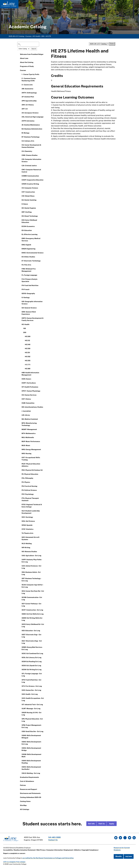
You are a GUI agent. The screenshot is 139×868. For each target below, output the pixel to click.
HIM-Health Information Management (30, 374)
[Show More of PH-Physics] (20, 482)
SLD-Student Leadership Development (31, 512)
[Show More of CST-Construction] (20, 192)
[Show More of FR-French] (20, 289)
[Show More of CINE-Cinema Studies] (20, 155)
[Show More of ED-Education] (20, 230)
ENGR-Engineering (29, 249)
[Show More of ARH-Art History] (20, 105)
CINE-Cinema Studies (30, 155)
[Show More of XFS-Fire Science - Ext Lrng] (20, 686)
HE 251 (27, 353)
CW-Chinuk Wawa (28, 196)
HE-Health (36, 36)
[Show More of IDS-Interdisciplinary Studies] (20, 407)
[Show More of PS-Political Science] (20, 490)
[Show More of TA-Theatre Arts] (20, 533)
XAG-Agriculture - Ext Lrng (31, 556)
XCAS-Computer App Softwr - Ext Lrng (33, 586)
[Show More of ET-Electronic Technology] (20, 261)
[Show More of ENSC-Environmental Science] (20, 253)
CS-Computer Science (30, 188)
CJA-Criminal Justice (29, 166)
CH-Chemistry (27, 151)
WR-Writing (26, 548)
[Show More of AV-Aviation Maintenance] (20, 125)
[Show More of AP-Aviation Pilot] (20, 97)
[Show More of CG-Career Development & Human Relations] (20, 145)
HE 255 (28, 361)
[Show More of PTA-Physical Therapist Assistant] (20, 498)
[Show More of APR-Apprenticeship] (20, 101)
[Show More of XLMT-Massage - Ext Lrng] (20, 708)
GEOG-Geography (28, 293)
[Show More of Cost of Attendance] (18, 781)
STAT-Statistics (27, 529)
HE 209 (28, 336)
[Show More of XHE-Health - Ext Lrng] (20, 694)
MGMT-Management (29, 429)
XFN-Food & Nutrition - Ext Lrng (31, 681)
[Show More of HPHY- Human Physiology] (20, 391)
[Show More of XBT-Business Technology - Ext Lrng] (20, 578)
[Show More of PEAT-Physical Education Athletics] (20, 464)
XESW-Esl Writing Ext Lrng (32, 670)
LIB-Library (26, 415)
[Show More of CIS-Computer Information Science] (20, 159)
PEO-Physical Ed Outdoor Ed (32, 470)
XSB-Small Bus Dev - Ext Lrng (32, 731)
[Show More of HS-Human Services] (20, 395)
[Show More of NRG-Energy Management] (20, 449)
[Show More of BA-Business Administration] (20, 129)
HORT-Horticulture (29, 383)
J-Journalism (26, 411)
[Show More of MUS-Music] (20, 445)
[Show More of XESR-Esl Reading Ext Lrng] (20, 661)
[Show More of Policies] (18, 785)
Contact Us (53, 840)
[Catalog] (99, 44)
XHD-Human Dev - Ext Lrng (31, 690)
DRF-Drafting (27, 212)
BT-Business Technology (31, 137)
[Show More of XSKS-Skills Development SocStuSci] (20, 767)
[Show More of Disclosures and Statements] (18, 793)
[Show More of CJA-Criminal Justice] (20, 165)
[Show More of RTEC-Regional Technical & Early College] (20, 504)
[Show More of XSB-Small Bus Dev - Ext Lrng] (20, 731)
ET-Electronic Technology (31, 261)
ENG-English (26, 245)
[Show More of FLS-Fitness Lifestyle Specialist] (20, 279)
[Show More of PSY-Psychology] (20, 494)
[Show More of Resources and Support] (18, 789)
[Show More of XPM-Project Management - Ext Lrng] (20, 725)
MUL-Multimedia (28, 437)
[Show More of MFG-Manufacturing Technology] (20, 423)
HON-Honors (26, 379)
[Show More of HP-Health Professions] (20, 387)
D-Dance (25, 204)
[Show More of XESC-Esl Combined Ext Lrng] (20, 653)
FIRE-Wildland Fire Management (29, 270)
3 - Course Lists (27, 85)
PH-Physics (26, 482)
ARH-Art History (28, 105)
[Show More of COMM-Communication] (20, 176)
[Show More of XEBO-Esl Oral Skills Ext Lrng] (20, 614)
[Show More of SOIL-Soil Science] (20, 521)
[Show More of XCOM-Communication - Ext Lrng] (20, 597)
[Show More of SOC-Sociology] (20, 517)
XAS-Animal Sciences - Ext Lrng (31, 567)
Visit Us (102, 824)
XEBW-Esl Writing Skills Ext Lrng (32, 619)
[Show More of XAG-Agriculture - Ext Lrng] (20, 555)
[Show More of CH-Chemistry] (20, 151)
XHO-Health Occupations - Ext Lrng (33, 699)
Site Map (23, 805)
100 (25, 328)
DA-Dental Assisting (29, 200)
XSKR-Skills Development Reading (31, 762)
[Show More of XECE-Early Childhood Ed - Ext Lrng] (20, 624)
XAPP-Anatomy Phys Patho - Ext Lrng (32, 561)
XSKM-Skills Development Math (31, 755)
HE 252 (28, 357)
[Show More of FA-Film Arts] (20, 265)
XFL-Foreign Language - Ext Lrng (32, 675)
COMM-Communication (30, 176)
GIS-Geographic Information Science (32, 303)
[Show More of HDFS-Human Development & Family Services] (20, 318)
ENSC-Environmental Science (33, 253)
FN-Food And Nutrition (30, 285)
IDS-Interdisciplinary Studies (32, 407)
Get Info (91, 824)
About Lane (24, 58)
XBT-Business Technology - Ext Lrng (31, 580)
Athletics (77, 850)
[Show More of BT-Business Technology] (20, 137)
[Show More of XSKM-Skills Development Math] (20, 754)
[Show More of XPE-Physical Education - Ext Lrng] (20, 719)
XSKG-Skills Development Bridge (31, 749)
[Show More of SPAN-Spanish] (20, 525)
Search (34, 49)
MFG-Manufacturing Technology (29, 424)
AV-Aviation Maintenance (31, 125)
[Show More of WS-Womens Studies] (20, 551)
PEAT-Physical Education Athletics (31, 465)
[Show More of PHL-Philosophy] (20, 478)
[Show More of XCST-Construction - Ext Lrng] (20, 610)
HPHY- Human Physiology (31, 391)
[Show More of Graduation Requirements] (18, 777)
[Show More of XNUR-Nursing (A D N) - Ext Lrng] (20, 712)
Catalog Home (25, 801)
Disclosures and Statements (30, 793)
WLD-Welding (27, 543)
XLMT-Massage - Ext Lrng (31, 709)
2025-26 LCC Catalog (16, 36)
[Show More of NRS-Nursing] (20, 453)
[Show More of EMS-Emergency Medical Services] (20, 238)
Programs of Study (27, 66)
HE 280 (28, 369)
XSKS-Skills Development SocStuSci (31, 768)
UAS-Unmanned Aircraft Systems (31, 538)
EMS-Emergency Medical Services (31, 240)
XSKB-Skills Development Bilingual (31, 737)
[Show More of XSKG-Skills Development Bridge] (20, 748)
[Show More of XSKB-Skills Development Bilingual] (20, 735)
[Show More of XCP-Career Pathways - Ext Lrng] (20, 604)
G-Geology (26, 297)
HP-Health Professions (30, 387)
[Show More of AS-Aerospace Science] (20, 113)
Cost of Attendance (27, 781)
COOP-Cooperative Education (32, 180)
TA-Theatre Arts (27, 533)
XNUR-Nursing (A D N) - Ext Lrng (31, 714)
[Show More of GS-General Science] (20, 308)
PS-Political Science (29, 490)
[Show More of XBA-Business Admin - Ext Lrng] (20, 572)
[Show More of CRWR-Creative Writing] (20, 184)
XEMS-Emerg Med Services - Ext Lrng (32, 648)
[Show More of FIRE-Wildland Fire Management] (20, 269)
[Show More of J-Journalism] (20, 411)
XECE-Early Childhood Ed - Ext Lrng (33, 625)
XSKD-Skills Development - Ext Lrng (32, 743)
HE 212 (27, 340)
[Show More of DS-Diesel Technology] (20, 216)
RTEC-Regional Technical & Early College (32, 506)
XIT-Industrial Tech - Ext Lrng (32, 704)
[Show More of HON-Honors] (20, 379)
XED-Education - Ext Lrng (31, 631)
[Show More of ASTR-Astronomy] (20, 121)
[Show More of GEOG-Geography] (20, 293)
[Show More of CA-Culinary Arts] (20, 141)
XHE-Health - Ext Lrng (30, 694)
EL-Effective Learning (30, 234)
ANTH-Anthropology (29, 93)
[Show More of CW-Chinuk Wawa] (20, 196)
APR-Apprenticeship (29, 101)
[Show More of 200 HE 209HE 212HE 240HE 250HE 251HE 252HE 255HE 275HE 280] (22, 332)
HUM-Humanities (28, 403)
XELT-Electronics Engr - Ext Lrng (32, 642)
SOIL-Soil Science (28, 521)
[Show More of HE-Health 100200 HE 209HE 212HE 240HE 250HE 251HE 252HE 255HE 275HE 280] (20, 324)
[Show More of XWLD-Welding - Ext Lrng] (20, 773)
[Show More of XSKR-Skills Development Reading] (20, 761)
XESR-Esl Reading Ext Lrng (32, 662)
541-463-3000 (55, 837)
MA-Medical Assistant (30, 419)
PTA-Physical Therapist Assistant (30, 499)
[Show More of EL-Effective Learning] (20, 234)
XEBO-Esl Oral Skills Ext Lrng (33, 614)
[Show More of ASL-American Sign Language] (20, 117)
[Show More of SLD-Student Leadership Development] (20, 511)
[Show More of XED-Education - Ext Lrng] (20, 630)
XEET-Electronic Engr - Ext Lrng (31, 636)
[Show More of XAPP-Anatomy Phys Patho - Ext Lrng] (20, 559)
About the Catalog (27, 62)
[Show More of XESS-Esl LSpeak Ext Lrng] (20, 665)
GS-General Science (29, 308)
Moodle (119, 856)
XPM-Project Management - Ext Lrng (32, 726)
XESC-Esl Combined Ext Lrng (32, 653)
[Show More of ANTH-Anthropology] (20, 93)
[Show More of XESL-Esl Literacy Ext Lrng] (20, 657)
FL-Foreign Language (29, 275)
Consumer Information (55, 850)
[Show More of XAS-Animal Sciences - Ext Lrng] (20, 566)
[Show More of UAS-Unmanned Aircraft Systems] (20, 537)
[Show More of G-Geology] (20, 297)
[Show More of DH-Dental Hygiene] (20, 208)
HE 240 (28, 344)
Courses (28, 36)
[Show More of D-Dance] (20, 204)
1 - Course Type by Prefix (30, 74)
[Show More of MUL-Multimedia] (20, 437)
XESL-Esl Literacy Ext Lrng (31, 657)
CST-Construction (28, 192)
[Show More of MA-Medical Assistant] (20, 419)
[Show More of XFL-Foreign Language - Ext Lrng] (20, 673)
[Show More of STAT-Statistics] (20, 529)
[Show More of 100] (22, 328)
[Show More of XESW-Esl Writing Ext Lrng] (20, 669)
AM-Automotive (27, 89)
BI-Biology (26, 133)
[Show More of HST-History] (20, 399)
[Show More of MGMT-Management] (20, 429)
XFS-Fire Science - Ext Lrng (32, 686)
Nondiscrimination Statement (25, 850)
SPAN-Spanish (27, 525)
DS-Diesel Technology (30, 216)
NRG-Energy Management (31, 449)
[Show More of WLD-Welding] (20, 543)
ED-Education (27, 230)
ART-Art (25, 109)
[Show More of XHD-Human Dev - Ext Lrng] (20, 690)
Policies (23, 785)
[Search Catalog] (28, 44)
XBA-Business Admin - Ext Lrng (31, 573)
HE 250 (28, 349)
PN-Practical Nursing (29, 486)
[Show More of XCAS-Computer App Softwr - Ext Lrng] (20, 585)
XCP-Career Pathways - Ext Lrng (31, 605)
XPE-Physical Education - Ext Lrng (32, 720)
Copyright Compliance (90, 850)
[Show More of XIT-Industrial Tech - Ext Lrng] (20, 704)
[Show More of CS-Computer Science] (20, 188)
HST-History (26, 399)
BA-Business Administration (32, 129)
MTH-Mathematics (29, 433)
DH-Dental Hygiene (29, 208)
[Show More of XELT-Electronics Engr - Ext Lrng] (20, 641)
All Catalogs (25, 809)
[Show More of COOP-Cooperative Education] (20, 180)
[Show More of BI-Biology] (20, 133)
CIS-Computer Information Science (31, 160)
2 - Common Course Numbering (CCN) (29, 80)
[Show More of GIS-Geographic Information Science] (20, 301)
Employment (68, 850)
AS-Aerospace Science (30, 113)
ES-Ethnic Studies (28, 257)
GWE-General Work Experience (29, 313)
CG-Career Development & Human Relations (31, 146)
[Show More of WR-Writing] (20, 547)
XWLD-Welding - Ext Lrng (31, 773)
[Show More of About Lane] (18, 58)
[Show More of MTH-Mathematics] (20, 433)
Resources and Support (29, 789)
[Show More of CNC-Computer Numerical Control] (20, 169)
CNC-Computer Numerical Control (31, 171)
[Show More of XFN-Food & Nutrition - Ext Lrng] (20, 680)
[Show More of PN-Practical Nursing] (20, 486)
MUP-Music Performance (31, 441)
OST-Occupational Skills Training (31, 459)
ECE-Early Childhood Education (29, 221)
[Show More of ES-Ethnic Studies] (20, 257)
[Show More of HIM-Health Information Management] (20, 372)
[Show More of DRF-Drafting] (20, 212)
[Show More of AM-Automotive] (20, 89)
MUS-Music (26, 445)
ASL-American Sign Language (33, 117)
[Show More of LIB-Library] (20, 415)
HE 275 (28, 365)
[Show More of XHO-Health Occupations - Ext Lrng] (20, 698)
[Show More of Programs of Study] (18, 66)
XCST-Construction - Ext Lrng (32, 610)
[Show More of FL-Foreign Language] (20, 275)
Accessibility (8, 850)
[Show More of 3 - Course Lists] (20, 85)
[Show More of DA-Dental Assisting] (20, 200)
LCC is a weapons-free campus (14, 862)
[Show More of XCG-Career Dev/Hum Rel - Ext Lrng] (20, 591)
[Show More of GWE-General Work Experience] (20, 312)
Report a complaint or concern (14, 853)
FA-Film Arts (26, 265)
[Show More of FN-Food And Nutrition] (20, 285)
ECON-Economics (28, 226)
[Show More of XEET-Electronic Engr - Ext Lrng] (20, 634)
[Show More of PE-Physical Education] (20, 474)
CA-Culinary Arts (28, 141)
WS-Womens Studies (29, 552)
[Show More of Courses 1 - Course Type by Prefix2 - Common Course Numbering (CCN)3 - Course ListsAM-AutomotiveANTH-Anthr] (18, 70)
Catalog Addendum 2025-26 (31, 797)
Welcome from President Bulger (32, 54)
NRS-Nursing (26, 453)
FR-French (25, 289)
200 (43, 36)
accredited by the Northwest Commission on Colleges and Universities (48, 858)
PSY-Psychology (28, 494)
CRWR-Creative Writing (30, 184)
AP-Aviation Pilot (28, 97)
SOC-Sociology (27, 517)
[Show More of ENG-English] (20, 245)
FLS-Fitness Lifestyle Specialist (29, 280)
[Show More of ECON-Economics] (20, 226)
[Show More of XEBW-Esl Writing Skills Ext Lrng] (20, 618)
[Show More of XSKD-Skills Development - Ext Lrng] (20, 742)
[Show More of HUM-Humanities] (20, 403)
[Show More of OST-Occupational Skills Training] (20, 457)
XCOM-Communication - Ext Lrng (32, 598)
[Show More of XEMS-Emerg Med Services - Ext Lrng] (20, 647)
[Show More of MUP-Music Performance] (20, 441)
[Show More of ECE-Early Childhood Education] (20, 220)
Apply (112, 824)
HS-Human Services (29, 395)
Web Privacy (41, 850)
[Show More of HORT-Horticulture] (20, 383)
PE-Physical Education (30, 474)
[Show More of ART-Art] (20, 109)
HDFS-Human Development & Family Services (33, 319)
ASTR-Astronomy (28, 121)
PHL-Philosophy (27, 478)
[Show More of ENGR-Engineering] (20, 249)
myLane (129, 856)
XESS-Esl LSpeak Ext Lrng (31, 666)
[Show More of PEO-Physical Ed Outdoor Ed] (20, 470)
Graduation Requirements (29, 777)
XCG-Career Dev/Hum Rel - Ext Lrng (33, 592)
